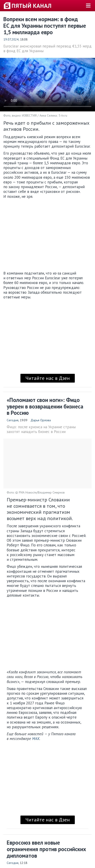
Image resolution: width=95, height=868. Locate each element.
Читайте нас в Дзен (48, 378)
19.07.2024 (11, 39)
